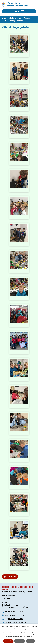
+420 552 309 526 (16, 612)
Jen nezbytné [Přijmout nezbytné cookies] (20, 641)
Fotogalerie (29, 18)
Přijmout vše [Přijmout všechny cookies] (8, 641)
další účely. (26, 630)
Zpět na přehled (10, 577)
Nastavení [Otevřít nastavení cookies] (30, 641)
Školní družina (15, 18)
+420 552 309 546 (16, 619)
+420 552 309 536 (16, 615)
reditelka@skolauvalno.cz (15, 622)
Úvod (4, 18)
